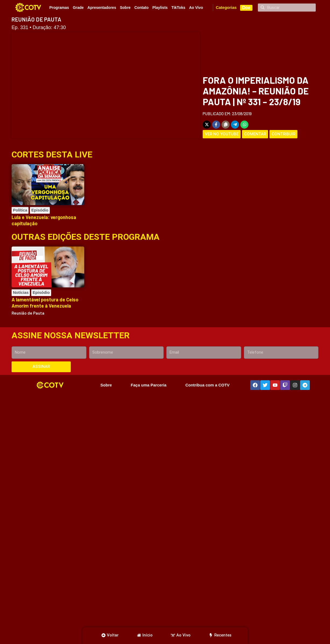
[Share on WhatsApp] (244, 125)
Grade (78, 8)
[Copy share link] (226, 125)
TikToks (178, 8)
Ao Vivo (196, 8)
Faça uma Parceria (149, 385)
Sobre (125, 8)
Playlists (160, 8)
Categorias (226, 7)
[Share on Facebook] (216, 125)
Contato (141, 8)
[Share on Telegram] (235, 125)
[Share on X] (207, 125)
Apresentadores (102, 8)
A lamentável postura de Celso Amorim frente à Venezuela (45, 303)
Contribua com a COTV (208, 385)
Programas (59, 8)
